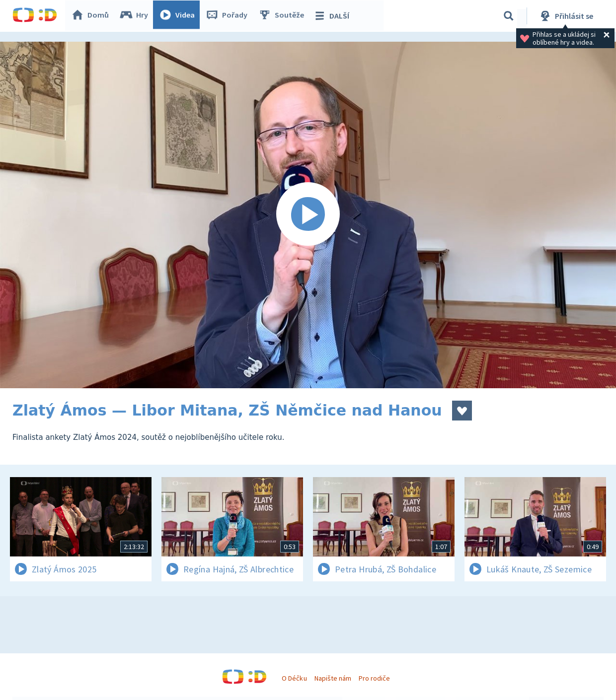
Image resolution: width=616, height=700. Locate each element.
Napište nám (333, 678)
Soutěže (284, 16)
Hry (136, 16)
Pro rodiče (374, 678)
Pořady (229, 16)
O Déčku (294, 678)
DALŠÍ (334, 16)
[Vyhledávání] (509, 16)
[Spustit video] (308, 215)
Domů (92, 16)
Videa (179, 16)
